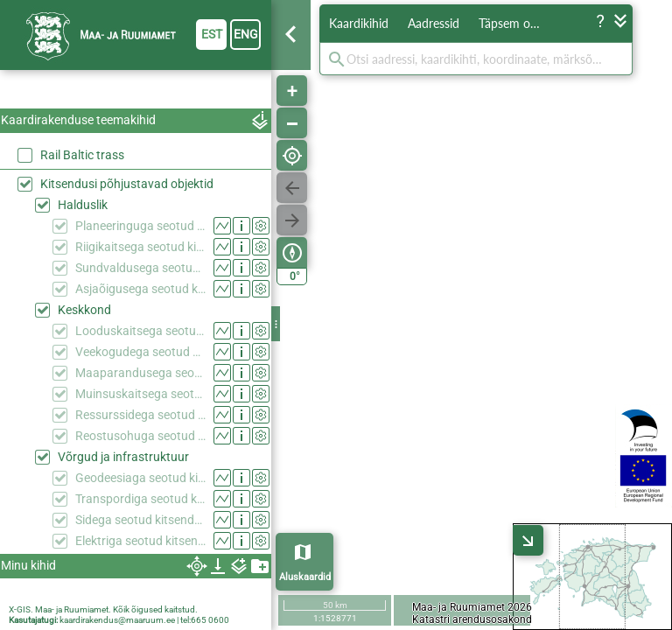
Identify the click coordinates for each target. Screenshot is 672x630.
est (212, 34)
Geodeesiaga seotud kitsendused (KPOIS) (140, 478)
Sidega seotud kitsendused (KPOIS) (140, 520)
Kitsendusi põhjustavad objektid (127, 184)
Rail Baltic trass (82, 155)
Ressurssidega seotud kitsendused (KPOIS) (140, 415)
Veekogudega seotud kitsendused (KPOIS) (140, 352)
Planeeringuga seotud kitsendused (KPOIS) (140, 226)
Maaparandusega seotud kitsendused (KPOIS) (140, 373)
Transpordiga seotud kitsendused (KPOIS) (140, 499)
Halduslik (83, 205)
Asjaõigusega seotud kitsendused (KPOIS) (140, 289)
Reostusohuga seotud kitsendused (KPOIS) (140, 436)
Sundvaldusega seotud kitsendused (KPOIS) (140, 268)
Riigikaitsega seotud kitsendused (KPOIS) (140, 247)
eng (246, 34)
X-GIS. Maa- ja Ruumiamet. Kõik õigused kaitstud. (103, 609)
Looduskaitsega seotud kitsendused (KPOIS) (140, 331)
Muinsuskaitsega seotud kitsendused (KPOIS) (140, 394)
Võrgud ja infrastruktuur (123, 457)
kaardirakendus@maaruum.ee (117, 620)
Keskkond (84, 310)
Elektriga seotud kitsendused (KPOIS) (140, 541)
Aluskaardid (305, 577)
